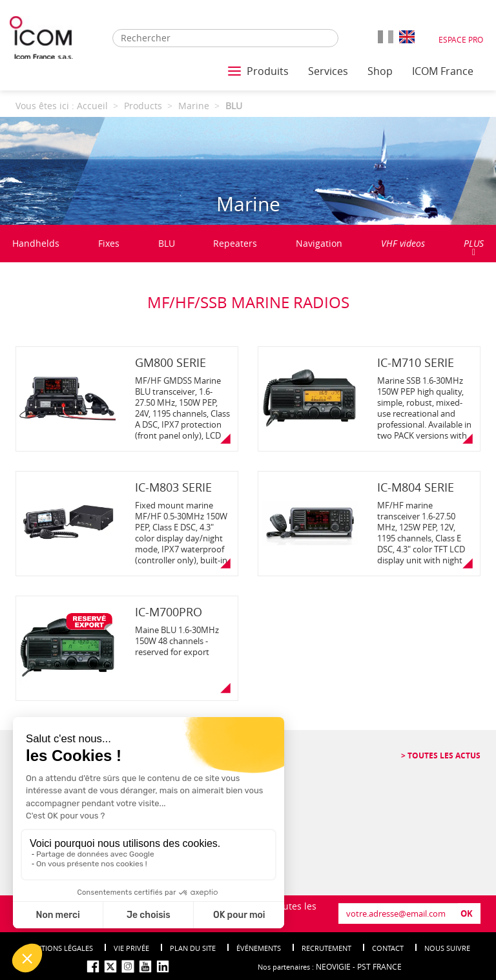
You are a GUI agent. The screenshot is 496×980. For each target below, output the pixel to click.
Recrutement (326, 948)
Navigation (319, 243)
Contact (388, 948)
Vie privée (131, 948)
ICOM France (443, 71)
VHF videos (403, 243)
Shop (380, 71)
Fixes (109, 243)
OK (467, 913)
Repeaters (235, 243)
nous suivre (447, 948)
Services (328, 71)
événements (259, 948)
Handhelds (36, 243)
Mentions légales (59, 948)
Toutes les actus (443, 756)
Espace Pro (461, 39)
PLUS (474, 247)
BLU (167, 243)
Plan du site (193, 948)
